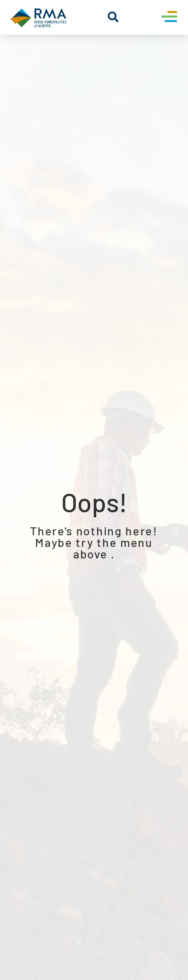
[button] (113, 17)
